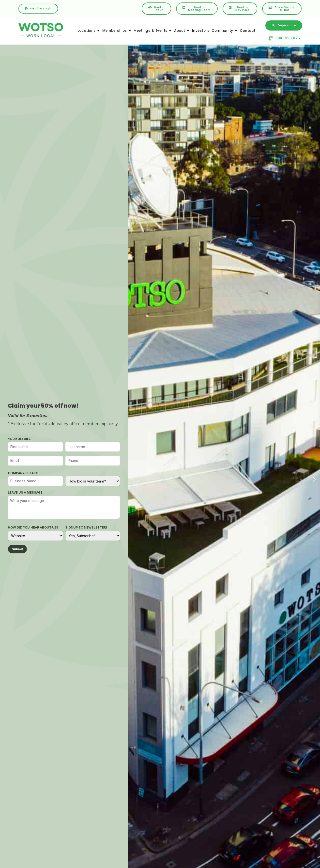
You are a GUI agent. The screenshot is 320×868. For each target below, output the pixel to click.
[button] (133, 479)
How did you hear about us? (33, 528)
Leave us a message (25, 493)
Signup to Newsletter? (86, 528)
